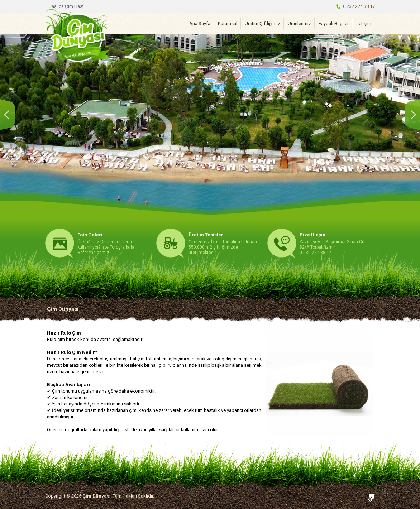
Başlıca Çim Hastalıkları (73, 6)
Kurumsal (228, 23)
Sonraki (411, 115)
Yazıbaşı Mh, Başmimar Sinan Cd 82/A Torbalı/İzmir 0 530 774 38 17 (332, 244)
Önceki (9, 115)
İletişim (364, 23)
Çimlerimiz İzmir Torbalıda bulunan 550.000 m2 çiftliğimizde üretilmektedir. (223, 244)
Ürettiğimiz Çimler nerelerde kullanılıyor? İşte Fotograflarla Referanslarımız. (106, 244)
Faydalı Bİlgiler (334, 23)
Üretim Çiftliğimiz (262, 23)
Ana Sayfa (200, 23)
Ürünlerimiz (299, 23)
